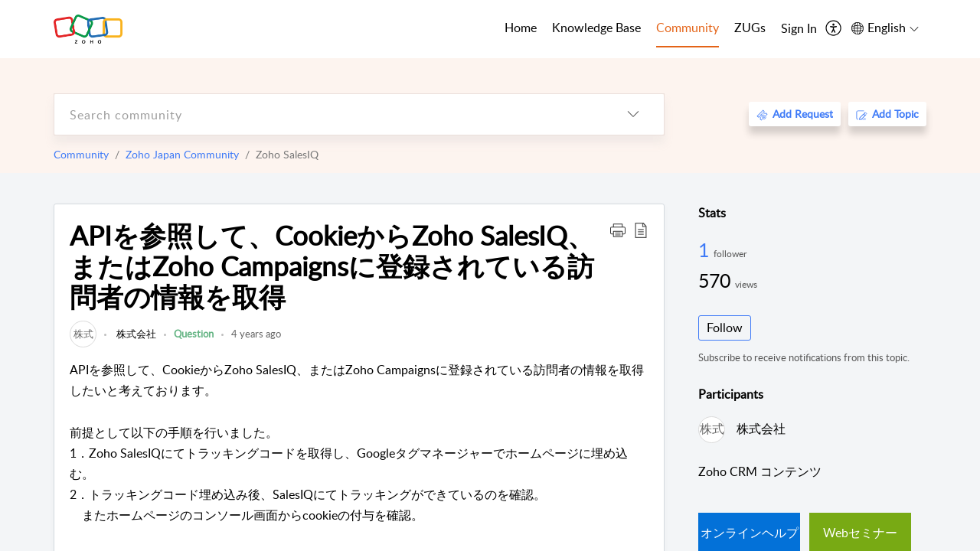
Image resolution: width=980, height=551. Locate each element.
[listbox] (633, 114)
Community (81, 154)
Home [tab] (521, 28)
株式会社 (135, 334)
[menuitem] (799, 29)
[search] (328, 114)
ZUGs (750, 28)
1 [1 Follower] (706, 249)
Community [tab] (688, 28)
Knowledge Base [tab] (596, 28)
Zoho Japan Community (182, 154)
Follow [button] (725, 328)
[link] (83, 334)
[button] (618, 230)
